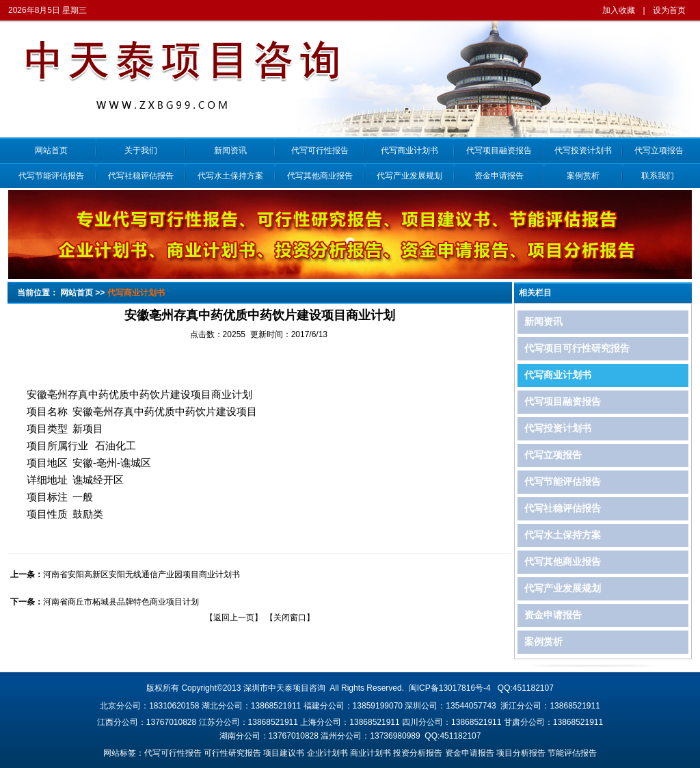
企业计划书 (327, 753)
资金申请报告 (499, 176)
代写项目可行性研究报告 (577, 348)
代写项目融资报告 (499, 150)
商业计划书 (371, 753)
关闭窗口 (290, 618)
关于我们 (141, 150)
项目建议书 (284, 753)
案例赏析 (583, 176)
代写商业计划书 (409, 150)
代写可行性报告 (320, 150)
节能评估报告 (572, 753)
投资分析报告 (418, 753)
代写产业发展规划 (409, 176)
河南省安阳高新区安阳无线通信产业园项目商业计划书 (142, 574)
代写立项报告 (657, 150)
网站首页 (51, 150)
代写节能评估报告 (51, 176)
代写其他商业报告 (320, 176)
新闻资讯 (230, 150)
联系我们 (658, 176)
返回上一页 (234, 618)
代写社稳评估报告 (141, 176)
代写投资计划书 (583, 150)
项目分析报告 (521, 753)
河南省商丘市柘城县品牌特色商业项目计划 (121, 602)
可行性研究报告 (232, 753)
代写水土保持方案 (230, 176)
